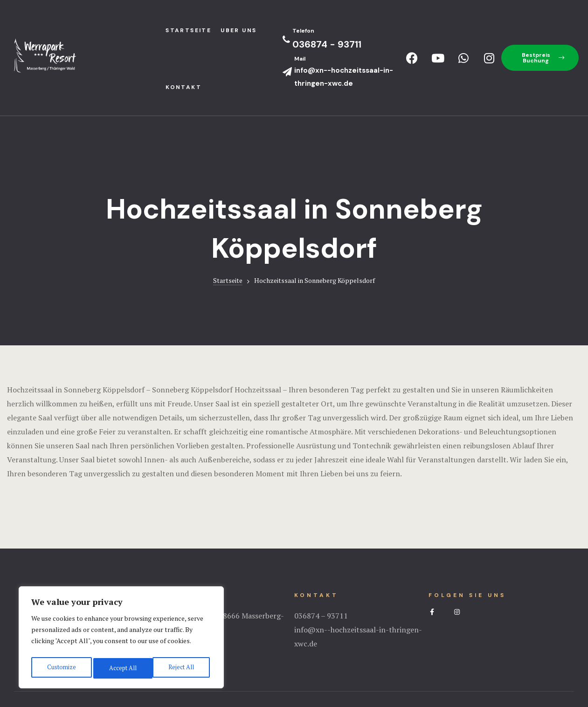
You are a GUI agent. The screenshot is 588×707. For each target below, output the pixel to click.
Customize (60, 668)
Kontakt (183, 87)
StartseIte (188, 30)
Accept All (182, 668)
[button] (540, 58)
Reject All (121, 668)
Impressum (294, 663)
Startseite (228, 223)
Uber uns (239, 30)
